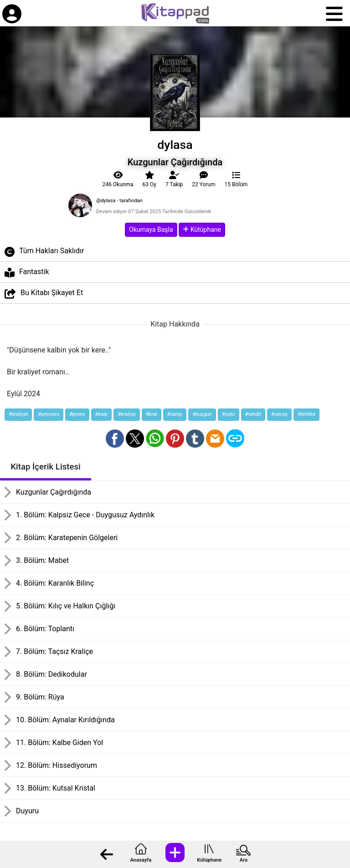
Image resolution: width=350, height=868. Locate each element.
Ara (244, 860)
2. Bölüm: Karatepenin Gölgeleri (67, 538)
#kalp (102, 414)
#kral (152, 414)
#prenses (48, 414)
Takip (174, 179)
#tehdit (253, 414)
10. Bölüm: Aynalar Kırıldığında (65, 720)
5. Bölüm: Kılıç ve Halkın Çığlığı (66, 606)
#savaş (279, 414)
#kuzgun (202, 414)
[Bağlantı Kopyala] (235, 439)
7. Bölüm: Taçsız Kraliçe (54, 651)
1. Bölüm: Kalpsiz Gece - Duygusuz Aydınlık (85, 515)
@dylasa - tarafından (119, 201)
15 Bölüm (236, 179)
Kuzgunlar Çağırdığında (54, 492)
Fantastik (27, 273)
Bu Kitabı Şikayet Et (44, 294)
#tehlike (307, 414)
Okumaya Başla (151, 230)
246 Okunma (118, 179)
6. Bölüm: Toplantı (45, 629)
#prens (77, 414)
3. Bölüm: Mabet (42, 560)
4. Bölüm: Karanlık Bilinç (55, 583)
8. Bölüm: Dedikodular (51, 674)
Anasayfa (141, 860)
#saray (175, 414)
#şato (229, 414)
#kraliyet (18, 414)
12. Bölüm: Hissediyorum (57, 765)
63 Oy (149, 179)
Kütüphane (209, 860)
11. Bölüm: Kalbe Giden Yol (59, 743)
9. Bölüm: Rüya (40, 697)
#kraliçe (126, 414)
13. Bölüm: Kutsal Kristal (56, 788)
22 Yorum (203, 179)
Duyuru (27, 811)
